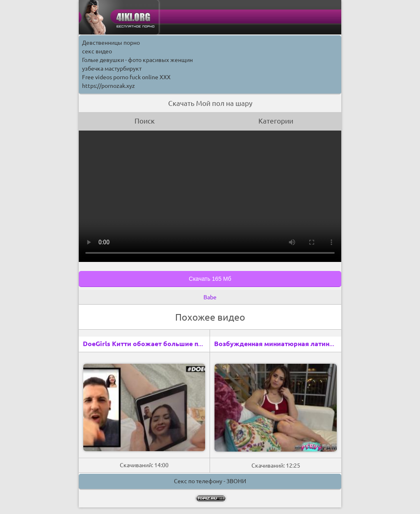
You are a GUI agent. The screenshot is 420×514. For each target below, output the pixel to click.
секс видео (97, 51)
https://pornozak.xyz (108, 86)
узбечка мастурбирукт (112, 69)
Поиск (145, 121)
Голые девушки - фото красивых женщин (137, 60)
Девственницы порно (111, 43)
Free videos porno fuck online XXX (126, 77)
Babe (210, 297)
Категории (276, 121)
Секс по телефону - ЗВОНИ (210, 481)
